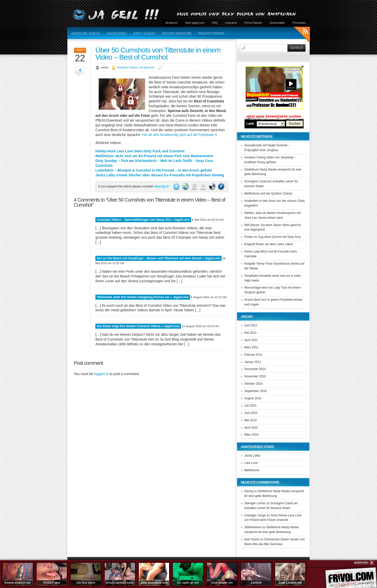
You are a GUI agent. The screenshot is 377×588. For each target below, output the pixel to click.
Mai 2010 (250, 420)
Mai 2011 (250, 333)
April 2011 (251, 340)
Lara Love (251, 463)
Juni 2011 (251, 325)
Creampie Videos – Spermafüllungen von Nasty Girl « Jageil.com (143, 220)
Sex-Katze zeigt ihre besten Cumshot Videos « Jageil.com (138, 326)
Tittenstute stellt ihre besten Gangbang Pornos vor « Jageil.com (143, 297)
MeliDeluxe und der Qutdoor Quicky (268, 193)
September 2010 (255, 391)
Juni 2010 (251, 413)
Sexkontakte (277, 23)
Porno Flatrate (253, 23)
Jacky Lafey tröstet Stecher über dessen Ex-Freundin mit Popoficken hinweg (160, 175)
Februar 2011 (253, 355)
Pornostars (299, 23)
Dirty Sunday (144, 34)
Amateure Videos (86, 34)
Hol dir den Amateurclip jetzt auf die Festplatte (178, 135)
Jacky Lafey (252, 456)
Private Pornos (211, 34)
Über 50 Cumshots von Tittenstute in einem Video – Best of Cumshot (158, 54)
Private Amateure (177, 34)
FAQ (215, 23)
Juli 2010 (250, 406)
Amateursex (117, 34)
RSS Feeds (302, 35)
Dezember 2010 (255, 369)
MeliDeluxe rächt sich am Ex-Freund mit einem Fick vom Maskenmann (154, 156)
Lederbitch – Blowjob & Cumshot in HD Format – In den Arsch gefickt (154, 170)
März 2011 (251, 347)
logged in (101, 374)
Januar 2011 (253, 362)
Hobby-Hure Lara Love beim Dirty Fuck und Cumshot (140, 151)
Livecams (231, 23)
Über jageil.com (195, 23)
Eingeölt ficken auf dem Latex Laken (269, 244)
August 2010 (253, 398)
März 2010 (251, 435)
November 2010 (255, 376)
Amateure (172, 23)
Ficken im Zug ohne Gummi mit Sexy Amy (272, 237)
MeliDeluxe (252, 470)
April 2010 (251, 428)
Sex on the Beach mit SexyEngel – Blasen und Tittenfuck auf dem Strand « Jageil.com (158, 258)
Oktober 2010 (253, 384)
